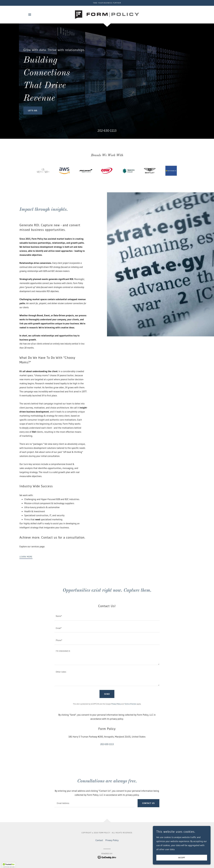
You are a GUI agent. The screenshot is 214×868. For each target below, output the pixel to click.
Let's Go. (33, 110)
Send (107, 694)
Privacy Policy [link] (116, 704)
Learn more (26, 557)
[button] (30, 15)
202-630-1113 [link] (107, 131)
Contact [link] (99, 840)
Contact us (148, 803)
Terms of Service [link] (130, 704)
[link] (107, 14)
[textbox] (107, 616)
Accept (182, 860)
